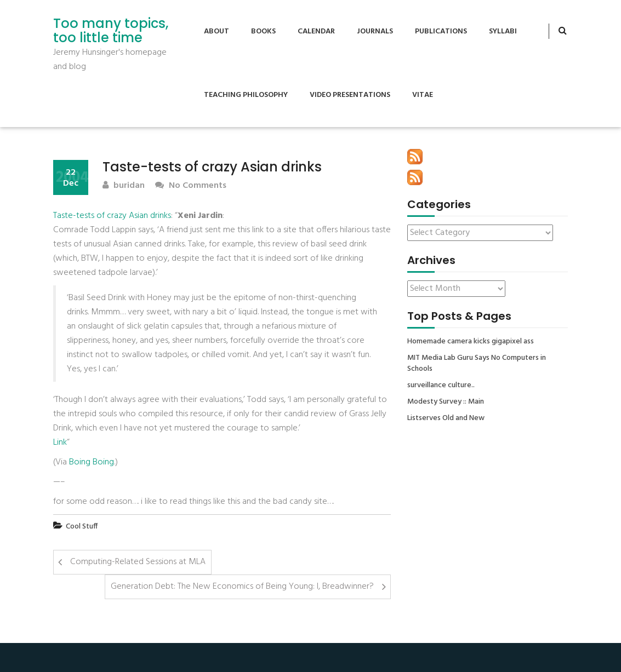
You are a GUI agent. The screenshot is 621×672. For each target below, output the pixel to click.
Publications (441, 31)
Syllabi (503, 31)
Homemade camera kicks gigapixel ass (471, 342)
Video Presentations (350, 95)
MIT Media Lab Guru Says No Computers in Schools (477, 364)
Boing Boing (92, 462)
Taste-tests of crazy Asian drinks (112, 216)
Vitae (423, 95)
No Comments (191, 186)
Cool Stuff (82, 527)
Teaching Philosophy (246, 95)
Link (60, 443)
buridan (124, 186)
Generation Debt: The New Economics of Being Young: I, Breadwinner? (242, 587)
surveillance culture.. (441, 386)
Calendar (316, 31)
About (217, 31)
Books (263, 31)
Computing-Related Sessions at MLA (138, 562)
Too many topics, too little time (111, 31)
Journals (375, 31)
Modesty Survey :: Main (446, 402)
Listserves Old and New (446, 418)
